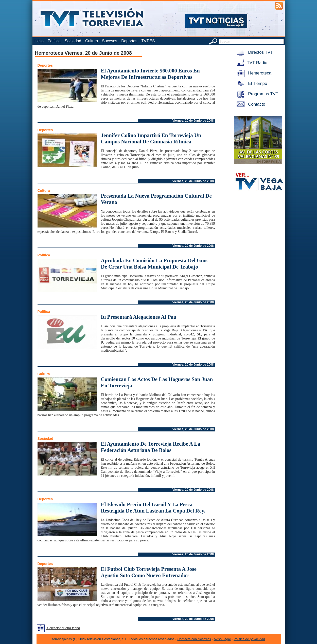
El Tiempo (251, 83)
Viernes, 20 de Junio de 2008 (193, 121)
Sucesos (110, 41)
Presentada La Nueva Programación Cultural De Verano (156, 199)
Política (54, 41)
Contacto (250, 104)
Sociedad (73, 41)
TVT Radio (251, 63)
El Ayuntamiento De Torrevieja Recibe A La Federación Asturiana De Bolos (151, 447)
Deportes (129, 41)
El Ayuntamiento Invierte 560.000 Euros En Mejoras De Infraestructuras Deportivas (150, 74)
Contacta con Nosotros (194, 639)
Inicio (39, 41)
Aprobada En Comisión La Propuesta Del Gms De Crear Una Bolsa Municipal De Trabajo (154, 264)
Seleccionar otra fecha (58, 628)
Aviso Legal (222, 639)
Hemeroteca (253, 73)
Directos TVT (254, 52)
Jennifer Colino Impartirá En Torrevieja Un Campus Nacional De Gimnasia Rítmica (151, 138)
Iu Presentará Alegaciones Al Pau (139, 317)
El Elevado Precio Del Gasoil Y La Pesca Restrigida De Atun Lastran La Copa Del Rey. (153, 508)
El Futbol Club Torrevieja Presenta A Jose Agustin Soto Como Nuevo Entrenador (149, 572)
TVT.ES (148, 41)
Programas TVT (257, 94)
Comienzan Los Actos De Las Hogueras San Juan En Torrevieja (157, 382)
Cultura (92, 41)
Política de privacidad (249, 639)
